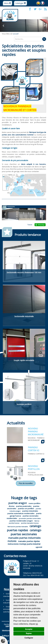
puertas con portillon (26, 509)
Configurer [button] (29, 638)
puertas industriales (30, 511)
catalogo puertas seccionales (26, 532)
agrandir (39, 547)
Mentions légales (9, 631)
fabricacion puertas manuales (18, 527)
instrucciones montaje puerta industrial (24, 544)
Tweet (30, 225)
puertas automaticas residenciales (21, 513)
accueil (16, 34)
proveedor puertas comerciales (30, 518)
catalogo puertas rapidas (24, 528)
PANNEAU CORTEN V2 (34, 449)
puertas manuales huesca (30, 523)
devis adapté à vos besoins (33, 164)
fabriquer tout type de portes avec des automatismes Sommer (24, 133)
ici (37, 624)
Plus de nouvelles (26, 483)
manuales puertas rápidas (29, 541)
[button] (4, 24)
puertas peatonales (24, 506)
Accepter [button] (29, 629)
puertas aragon (18, 503)
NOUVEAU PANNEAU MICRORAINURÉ (36, 432)
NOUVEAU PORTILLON (34, 468)
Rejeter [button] (29, 633)
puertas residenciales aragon (21, 521)
